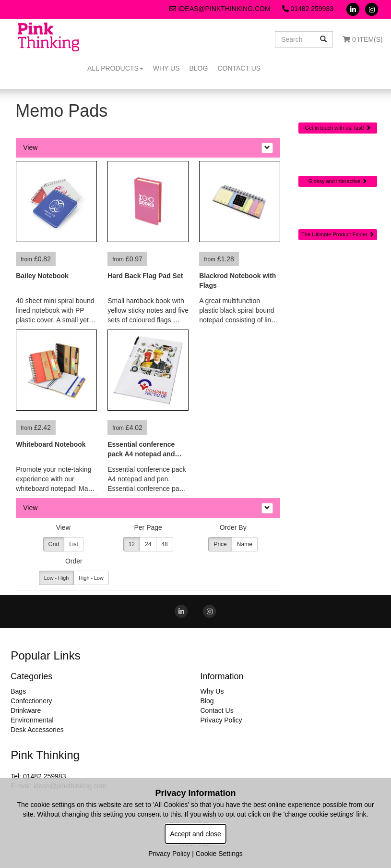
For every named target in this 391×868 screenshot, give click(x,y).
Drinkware (26, 710)
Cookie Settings (219, 854)
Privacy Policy (221, 720)
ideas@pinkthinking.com (220, 9)
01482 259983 (308, 9)
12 (132, 544)
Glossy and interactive (338, 181)
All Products (115, 68)
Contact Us (239, 68)
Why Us (166, 68)
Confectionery (31, 701)
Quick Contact (338, 104)
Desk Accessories (37, 730)
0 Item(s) (363, 39)
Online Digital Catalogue (338, 161)
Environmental (32, 720)
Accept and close (195, 834)
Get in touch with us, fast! (338, 128)
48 (164, 544)
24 (148, 544)
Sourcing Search (338, 211)
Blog (198, 68)
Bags (18, 691)
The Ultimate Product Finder (338, 234)
